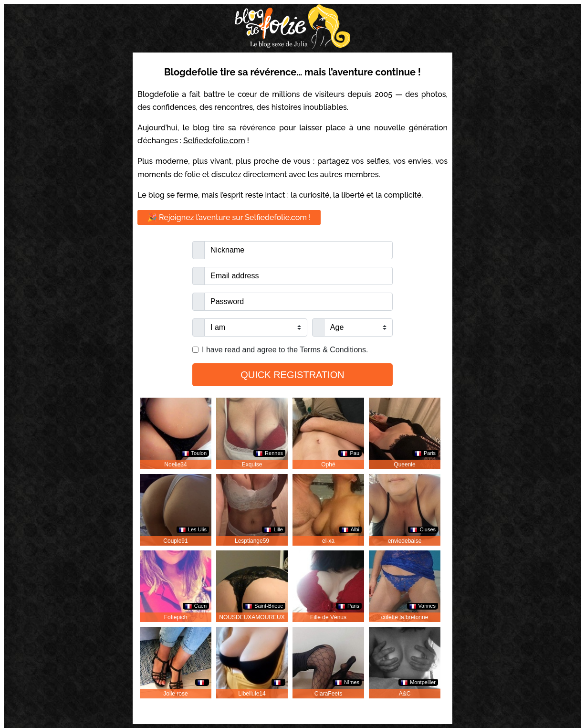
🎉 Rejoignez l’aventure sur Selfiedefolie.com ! (229, 217)
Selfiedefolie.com (214, 141)
